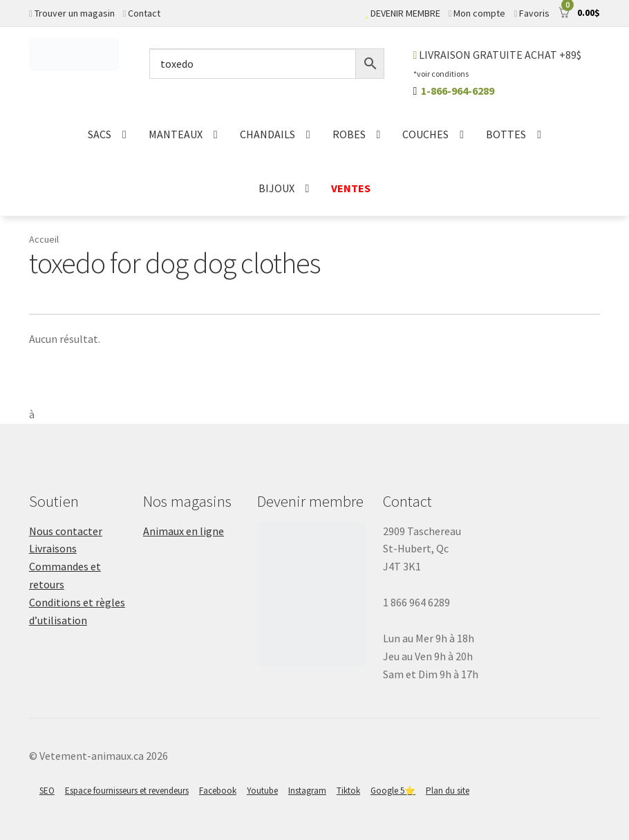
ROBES (349, 134)
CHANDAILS (267, 134)
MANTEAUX (176, 134)
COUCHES (425, 134)
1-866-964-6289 (458, 91)
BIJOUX (276, 188)
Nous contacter (66, 531)
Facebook (218, 791)
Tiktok (348, 791)
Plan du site (448, 791)
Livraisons (53, 548)
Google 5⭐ (393, 791)
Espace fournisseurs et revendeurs (127, 791)
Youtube (262, 791)
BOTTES (506, 134)
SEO (47, 791)
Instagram (307, 791)
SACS (100, 134)
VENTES (351, 188)
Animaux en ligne (184, 531)
